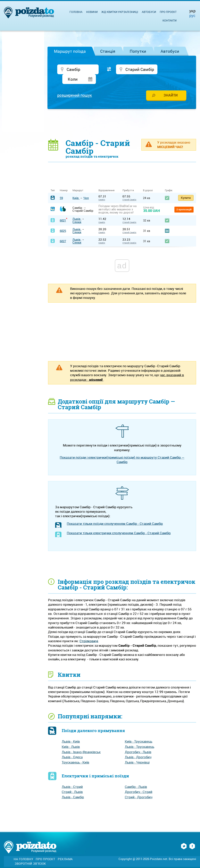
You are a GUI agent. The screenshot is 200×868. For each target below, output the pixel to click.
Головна (76, 12)
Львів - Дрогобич (138, 748)
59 (61, 188)
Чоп (86, 188)
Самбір (102, 190)
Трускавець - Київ (75, 753)
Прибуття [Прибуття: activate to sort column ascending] (128, 181)
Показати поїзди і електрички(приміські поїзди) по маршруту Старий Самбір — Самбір (122, 450)
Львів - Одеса (72, 748)
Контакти (170, 20)
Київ (76, 188)
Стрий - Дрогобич (139, 788)
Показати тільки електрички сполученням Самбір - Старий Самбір (119, 524)
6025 (63, 221)
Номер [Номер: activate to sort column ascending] (64, 181)
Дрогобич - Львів (138, 743)
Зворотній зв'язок (30, 854)
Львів (77, 210)
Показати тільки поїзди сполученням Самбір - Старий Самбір (115, 514)
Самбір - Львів (136, 777)
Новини (92, 12)
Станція (108, 51)
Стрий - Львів (72, 783)
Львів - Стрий (72, 777)
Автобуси (170, 51)
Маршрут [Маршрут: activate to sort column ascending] (78, 181)
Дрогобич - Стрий (139, 783)
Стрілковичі (89, 632)
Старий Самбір (129, 190)
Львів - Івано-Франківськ (81, 743)
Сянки (77, 213)
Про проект (168, 12)
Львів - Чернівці (137, 753)
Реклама (65, 850)
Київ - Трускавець (139, 732)
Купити (186, 188)
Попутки (138, 51)
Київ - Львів (71, 737)
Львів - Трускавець (140, 737)
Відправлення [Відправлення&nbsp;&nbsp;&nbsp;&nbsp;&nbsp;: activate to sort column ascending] (108, 181)
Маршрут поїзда (70, 51)
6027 (63, 232)
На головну (23, 850)
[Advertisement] (122, 114)
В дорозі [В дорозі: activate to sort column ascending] (148, 181)
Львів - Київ (71, 732)
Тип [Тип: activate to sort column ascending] (53, 181)
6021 (63, 211)
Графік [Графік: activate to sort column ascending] (169, 181)
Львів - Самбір (73, 788)
